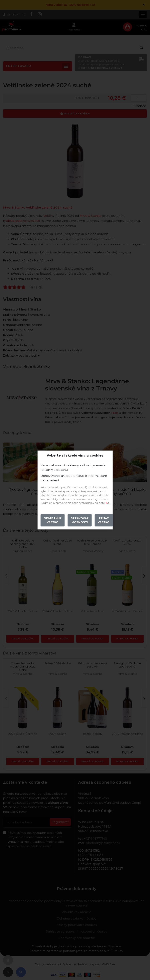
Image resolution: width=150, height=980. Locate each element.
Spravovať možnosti (80, 520)
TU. (107, 503)
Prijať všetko (104, 520)
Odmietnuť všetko (52, 520)
